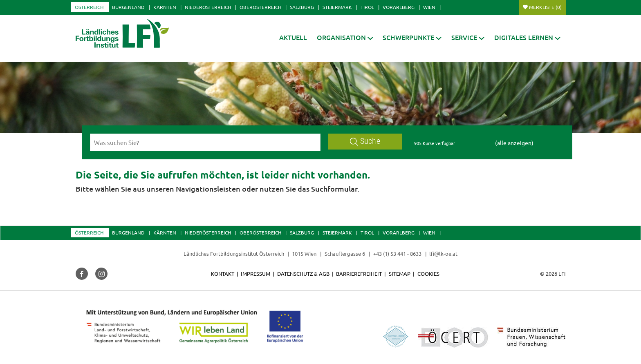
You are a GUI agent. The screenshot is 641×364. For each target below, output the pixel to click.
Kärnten (165, 7)
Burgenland (128, 7)
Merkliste (545, 7)
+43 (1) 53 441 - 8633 (397, 253)
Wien (429, 7)
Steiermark (337, 7)
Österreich (89, 7)
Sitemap (400, 274)
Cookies (428, 274)
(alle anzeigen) (514, 143)
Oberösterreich (260, 7)
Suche (365, 141)
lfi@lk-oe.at (443, 253)
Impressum (256, 274)
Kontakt (223, 274)
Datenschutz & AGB (303, 274)
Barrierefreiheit (359, 274)
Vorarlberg (399, 7)
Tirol (367, 7)
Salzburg (302, 7)
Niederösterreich (208, 7)
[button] (345, 37)
